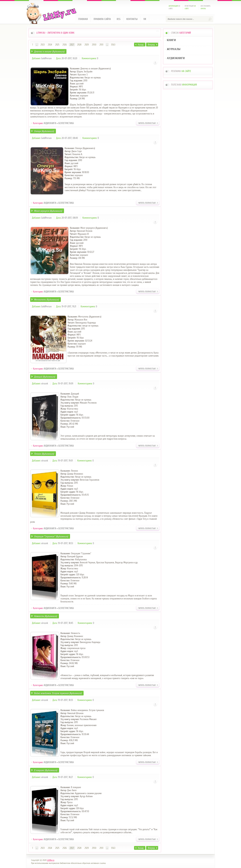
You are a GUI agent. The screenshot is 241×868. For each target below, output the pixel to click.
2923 (43, 45)
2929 (87, 45)
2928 (79, 45)
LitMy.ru (51, 860)
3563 (113, 45)
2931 (101, 45)
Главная (83, 19)
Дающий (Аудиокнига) (45, 377)
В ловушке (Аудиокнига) (46, 770)
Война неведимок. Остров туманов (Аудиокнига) (58, 693)
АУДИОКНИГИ (50, 123)
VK (145, 19)
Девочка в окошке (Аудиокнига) (49, 52)
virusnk (45, 384)
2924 (50, 45)
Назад (141, 45)
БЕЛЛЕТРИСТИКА (66, 123)
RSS (119, 19)
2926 (65, 45)
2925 (57, 45)
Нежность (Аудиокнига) (46, 616)
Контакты (132, 19)
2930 (94, 45)
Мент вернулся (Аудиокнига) (48, 211)
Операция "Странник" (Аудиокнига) (51, 537)
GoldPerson (46, 58)
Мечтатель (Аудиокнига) (47, 300)
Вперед (151, 45)
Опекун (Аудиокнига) (44, 131)
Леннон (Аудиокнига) (44, 454)
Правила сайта (102, 19)
